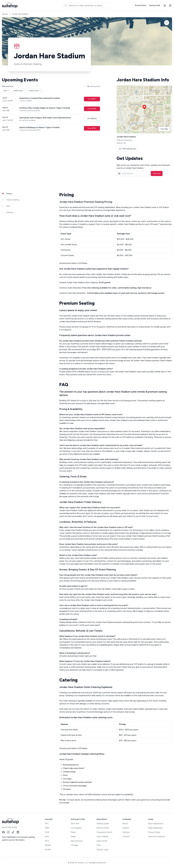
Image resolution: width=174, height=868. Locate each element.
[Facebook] (3, 832)
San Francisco (77, 841)
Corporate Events (104, 832)
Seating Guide (155, 5)
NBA (47, 828)
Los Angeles (76, 828)
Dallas (73, 836)
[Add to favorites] (167, 23)
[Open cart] (165, 5)
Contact (126, 836)
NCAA (48, 850)
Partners (126, 832)
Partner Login (102, 850)
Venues (5, 14)
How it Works (102, 836)
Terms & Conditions (157, 836)
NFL (47, 823)
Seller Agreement (156, 828)
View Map (164, 129)
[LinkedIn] (18, 832)
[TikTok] (13, 832)
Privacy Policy (154, 832)
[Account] (170, 5)
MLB (47, 832)
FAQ (99, 845)
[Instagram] (8, 832)
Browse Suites (141, 5)
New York (75, 823)
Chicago (74, 845)
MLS (47, 841)
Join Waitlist (92, 118)
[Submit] (66, 5)
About (125, 823)
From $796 (92, 109)
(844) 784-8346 (9, 827)
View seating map (127, 149)
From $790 (92, 128)
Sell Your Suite (103, 828)
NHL (47, 836)
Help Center (102, 841)
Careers (126, 828)
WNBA (48, 845)
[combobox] (87, 5)
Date (7, 91)
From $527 (92, 99)
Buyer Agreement (156, 823)
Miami (73, 832)
